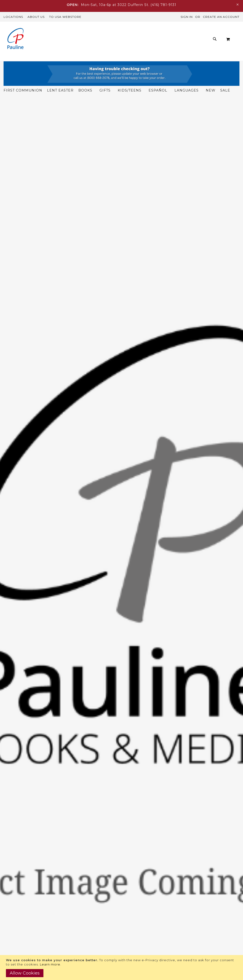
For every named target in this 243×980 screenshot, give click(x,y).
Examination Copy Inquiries (147, 911)
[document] (122, 968)
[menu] (127, 62)
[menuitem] (36, 58)
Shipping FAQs (76, 922)
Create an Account (221, 17)
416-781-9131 (88, 915)
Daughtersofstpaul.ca (23, 935)
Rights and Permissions (144, 898)
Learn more (50, 964)
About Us (36, 17)
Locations (13, 17)
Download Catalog (139, 891)
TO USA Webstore (65, 17)
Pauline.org (13, 929)
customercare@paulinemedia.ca (92, 911)
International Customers (85, 949)
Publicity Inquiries (138, 904)
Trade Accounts (76, 942)
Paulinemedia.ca (18, 941)
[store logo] (15, 39)
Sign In (187, 17)
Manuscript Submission (143, 917)
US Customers (75, 935)
